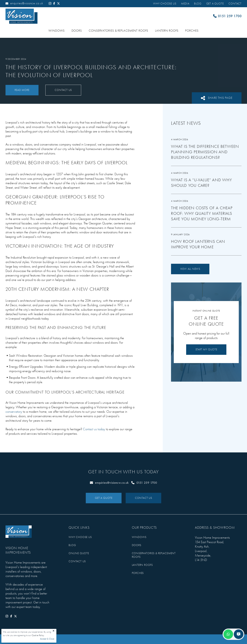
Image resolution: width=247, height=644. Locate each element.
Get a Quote (215, 4)
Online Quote (79, 553)
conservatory (14, 412)
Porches (192, 31)
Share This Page (217, 98)
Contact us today (94, 429)
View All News (190, 269)
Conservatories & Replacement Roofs (118, 31)
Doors (77, 31)
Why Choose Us (165, 4)
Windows (56, 31)
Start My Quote (206, 349)
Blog (198, 4)
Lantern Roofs (167, 31)
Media (185, 4)
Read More (22, 90)
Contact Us (63, 90)
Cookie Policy (38, 635)
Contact (235, 4)
